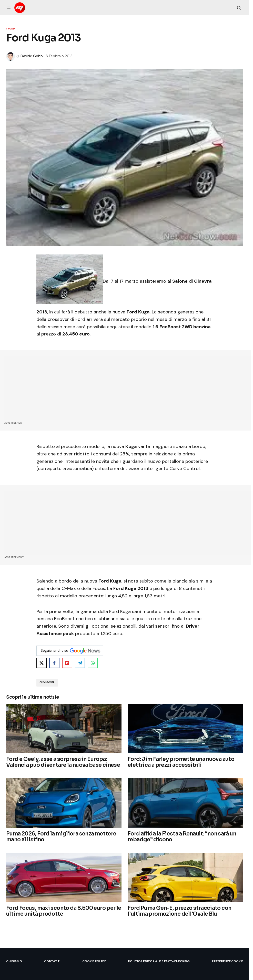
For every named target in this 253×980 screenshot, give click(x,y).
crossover (47, 682)
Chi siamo (14, 961)
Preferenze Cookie (227, 961)
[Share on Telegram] (80, 663)
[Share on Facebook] (54, 663)
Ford (11, 29)
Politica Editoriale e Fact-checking (159, 961)
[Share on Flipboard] (67, 663)
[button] (9, 8)
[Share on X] (42, 663)
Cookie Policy (94, 961)
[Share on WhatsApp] (93, 663)
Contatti (52, 961)
